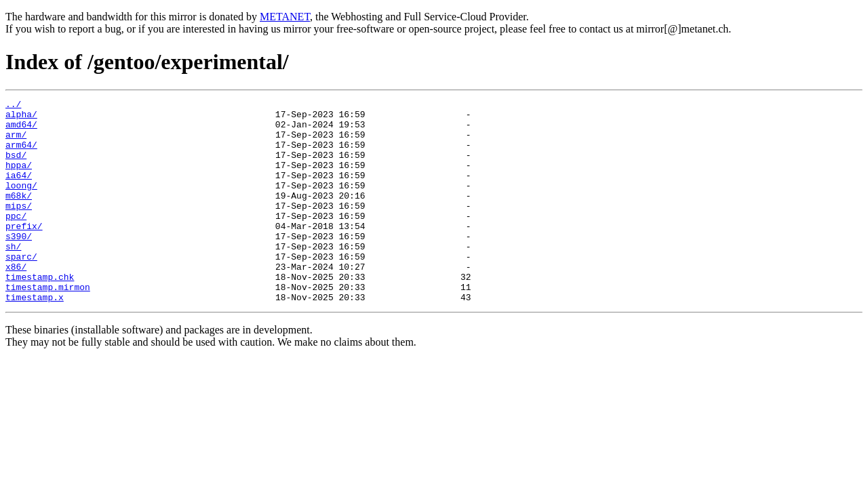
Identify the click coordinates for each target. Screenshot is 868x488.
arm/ (16, 142)
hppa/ (19, 179)
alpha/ (21, 118)
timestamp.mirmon (48, 325)
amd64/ (21, 130)
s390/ (19, 264)
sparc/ (21, 289)
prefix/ (24, 252)
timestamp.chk (40, 313)
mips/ (19, 228)
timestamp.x (35, 338)
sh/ (13, 277)
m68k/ (19, 216)
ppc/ (16, 240)
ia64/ (19, 191)
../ (13, 106)
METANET (285, 17)
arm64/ (21, 155)
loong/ (21, 203)
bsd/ (16, 167)
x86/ (16, 301)
